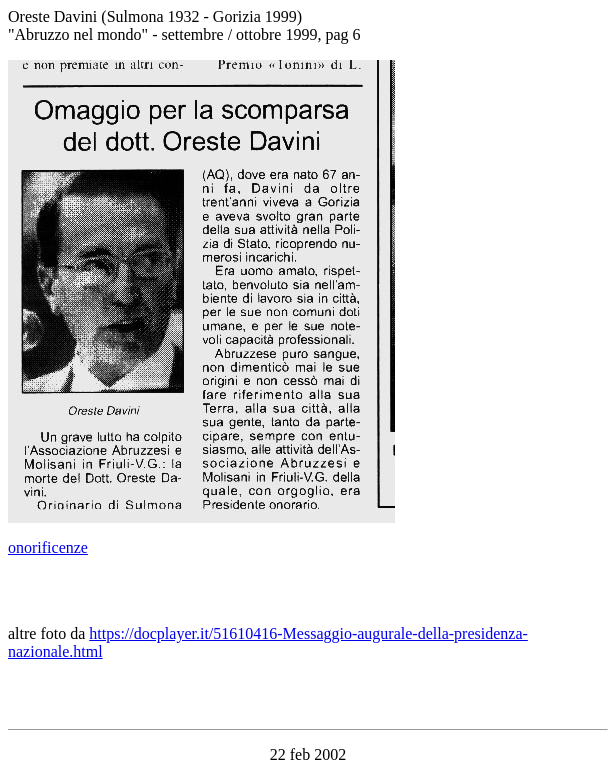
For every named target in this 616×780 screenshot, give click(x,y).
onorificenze (48, 547)
